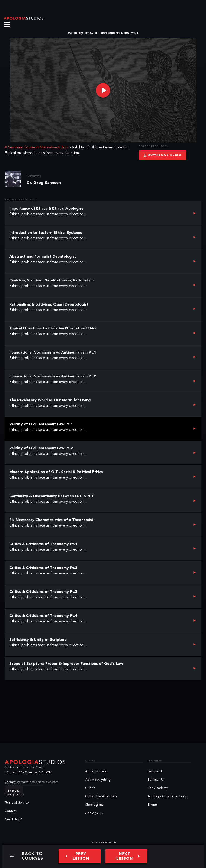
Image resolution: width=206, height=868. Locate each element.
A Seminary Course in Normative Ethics (36, 148)
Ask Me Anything (98, 780)
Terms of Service (17, 803)
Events (153, 805)
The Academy (158, 788)
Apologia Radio (97, 771)
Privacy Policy (14, 794)
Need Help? (13, 819)
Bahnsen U (155, 771)
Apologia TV (94, 813)
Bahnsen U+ (157, 780)
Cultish (90, 788)
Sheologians (94, 805)
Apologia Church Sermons (167, 796)
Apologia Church (34, 768)
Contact (11, 811)
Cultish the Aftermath (101, 796)
